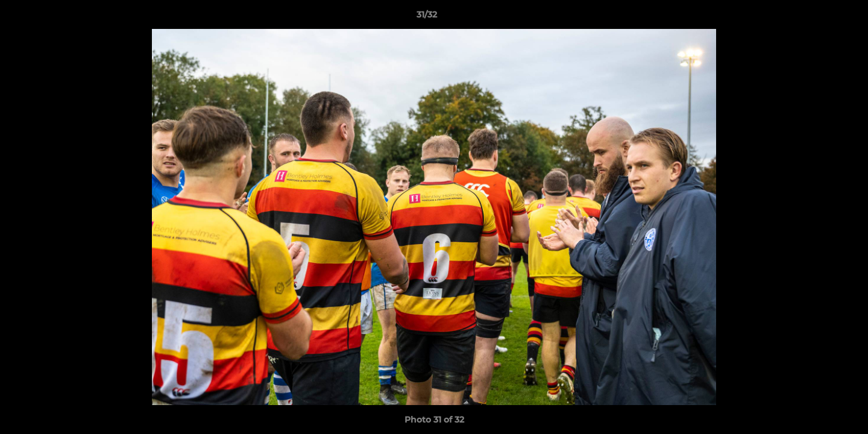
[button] (817, 17)
